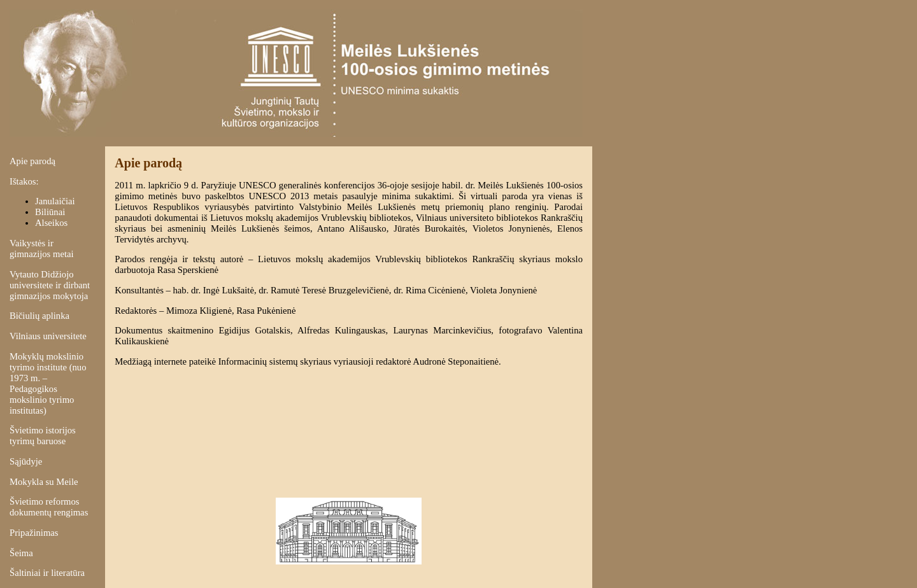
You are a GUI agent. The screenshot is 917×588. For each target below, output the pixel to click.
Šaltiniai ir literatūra (47, 573)
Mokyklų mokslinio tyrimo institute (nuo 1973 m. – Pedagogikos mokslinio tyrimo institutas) (48, 383)
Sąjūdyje (26, 461)
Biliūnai (50, 212)
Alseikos (51, 223)
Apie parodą (32, 161)
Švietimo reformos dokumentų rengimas (49, 507)
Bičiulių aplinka (39, 316)
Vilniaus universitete (48, 336)
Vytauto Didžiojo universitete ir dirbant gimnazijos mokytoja (50, 285)
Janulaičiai (55, 201)
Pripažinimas (34, 533)
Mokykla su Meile (44, 482)
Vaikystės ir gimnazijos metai (42, 248)
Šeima (21, 553)
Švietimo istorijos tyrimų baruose (43, 436)
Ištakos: (24, 181)
